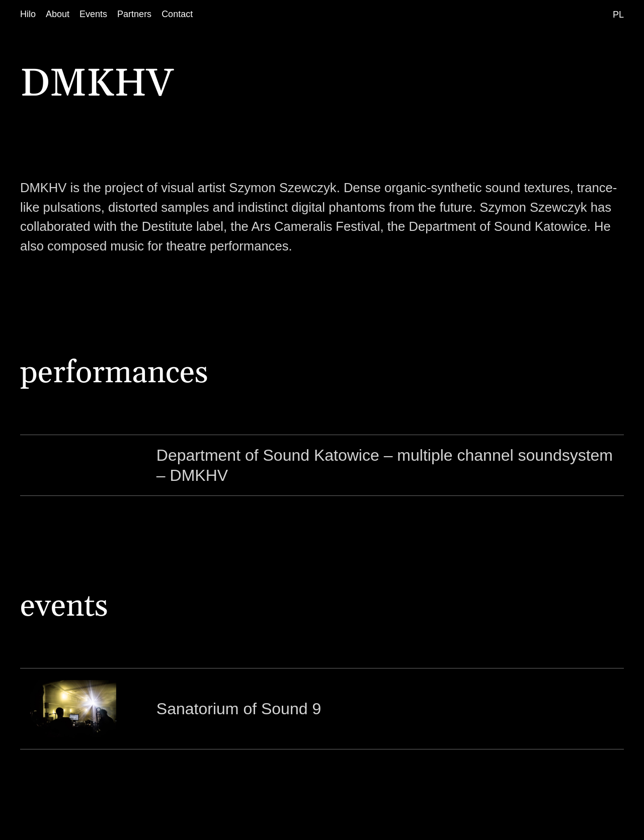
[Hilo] (28, 14)
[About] (58, 14)
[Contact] (177, 14)
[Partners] (134, 14)
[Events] (93, 14)
